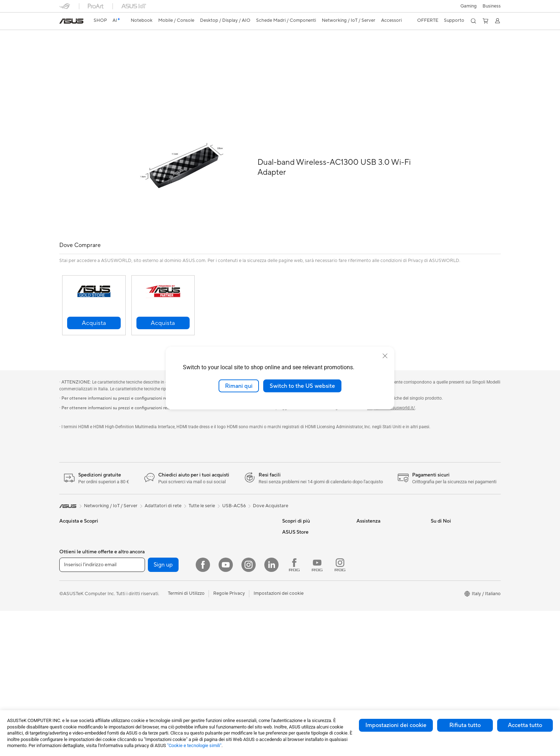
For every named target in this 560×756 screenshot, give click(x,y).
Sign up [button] (163, 710)
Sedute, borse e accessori (234, 634)
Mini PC (141, 527)
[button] (469, 6)
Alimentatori (146, 613)
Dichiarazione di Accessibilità (461, 548)
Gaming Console (77, 613)
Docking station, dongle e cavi (239, 666)
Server (214, 559)
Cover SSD (145, 634)
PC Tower (69, 678)
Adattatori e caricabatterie (235, 656)
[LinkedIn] (271, 710)
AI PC (288, 527)
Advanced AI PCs (301, 537)
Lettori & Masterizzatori (158, 623)
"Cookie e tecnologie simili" (194, 745)
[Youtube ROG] (317, 710)
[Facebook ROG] (294, 710)
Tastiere (215, 580)
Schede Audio (148, 580)
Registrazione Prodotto (381, 537)
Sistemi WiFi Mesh (226, 537)
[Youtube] (226, 710)
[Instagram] (249, 710)
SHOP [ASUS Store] (100, 20)
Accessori (70, 580)
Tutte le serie (202, 490)
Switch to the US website (302, 386)
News (437, 537)
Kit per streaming (225, 623)
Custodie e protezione (230, 645)
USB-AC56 (77, 37)
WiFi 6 (140, 677)
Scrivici (364, 527)
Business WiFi (221, 527)
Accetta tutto (525, 725)
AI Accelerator (149, 645)
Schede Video (148, 570)
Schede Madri (148, 559)
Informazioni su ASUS (453, 516)
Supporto (185, 49)
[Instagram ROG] (340, 710)
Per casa (68, 527)
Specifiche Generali (112, 49)
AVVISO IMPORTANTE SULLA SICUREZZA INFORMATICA (463, 562)
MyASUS (366, 559)
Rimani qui (239, 386)
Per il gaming (73, 570)
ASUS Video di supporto (382, 548)
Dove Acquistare (271, 490)
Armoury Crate (298, 548)
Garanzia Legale (373, 569)
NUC (139, 516)
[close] (385, 356)
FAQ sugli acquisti (375, 580)
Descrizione (71, 49)
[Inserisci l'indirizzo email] (102, 710)
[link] (71, 21)
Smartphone (72, 602)
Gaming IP (218, 677)
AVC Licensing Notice (305, 516)
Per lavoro (70, 538)
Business (492, 6)
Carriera (439, 527)
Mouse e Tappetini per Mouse (238, 591)
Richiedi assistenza (376, 516)
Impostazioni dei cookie (396, 725)
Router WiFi (219, 516)
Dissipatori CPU (150, 602)
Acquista (291, 580)
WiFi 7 (140, 667)
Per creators (72, 548)
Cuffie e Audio (222, 602)
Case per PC (146, 591)
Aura (287, 559)
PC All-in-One (74, 667)
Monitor (68, 646)
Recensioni (154, 49)
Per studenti (72, 559)
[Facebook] (203, 710)
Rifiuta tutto (465, 725)
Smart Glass (72, 656)
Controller (218, 613)
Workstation (146, 537)
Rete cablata (220, 548)
